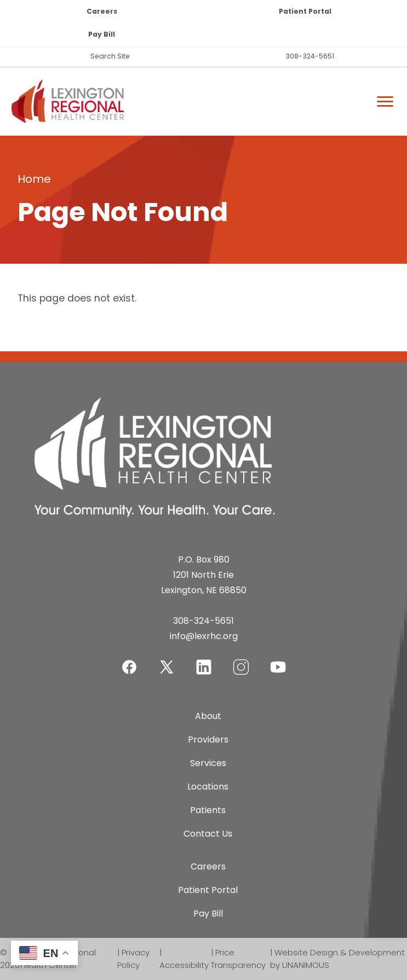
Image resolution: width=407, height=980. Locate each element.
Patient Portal (305, 11)
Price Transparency (238, 959)
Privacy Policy (133, 959)
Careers (102, 11)
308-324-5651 (310, 56)
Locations (208, 787)
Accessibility (184, 965)
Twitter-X (167, 667)
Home (34, 179)
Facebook (129, 660)
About (208, 716)
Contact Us (208, 834)
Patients (208, 810)
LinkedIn (204, 660)
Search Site (110, 56)
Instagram (241, 660)
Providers (208, 740)
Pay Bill (102, 34)
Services (208, 763)
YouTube (278, 660)
